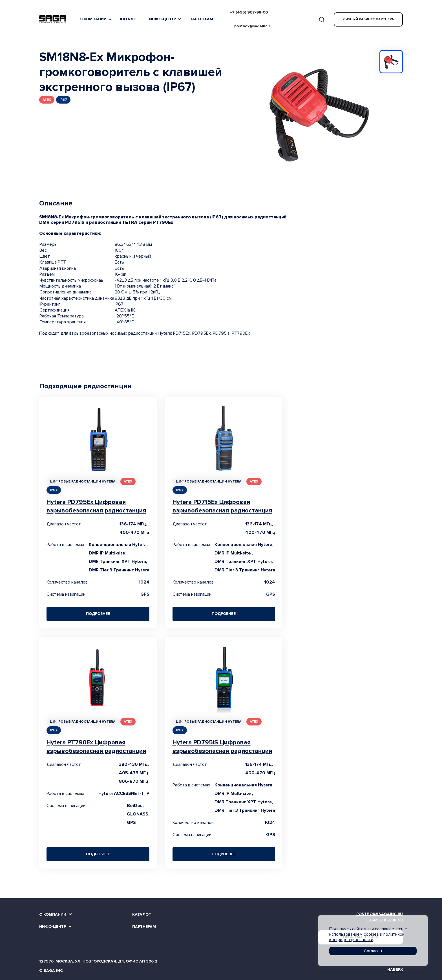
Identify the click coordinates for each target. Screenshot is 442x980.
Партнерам (201, 19)
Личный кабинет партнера (368, 19)
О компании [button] (93, 19)
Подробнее (98, 614)
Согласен (373, 951)
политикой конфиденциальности (367, 937)
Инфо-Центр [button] (163, 19)
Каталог (129, 19)
